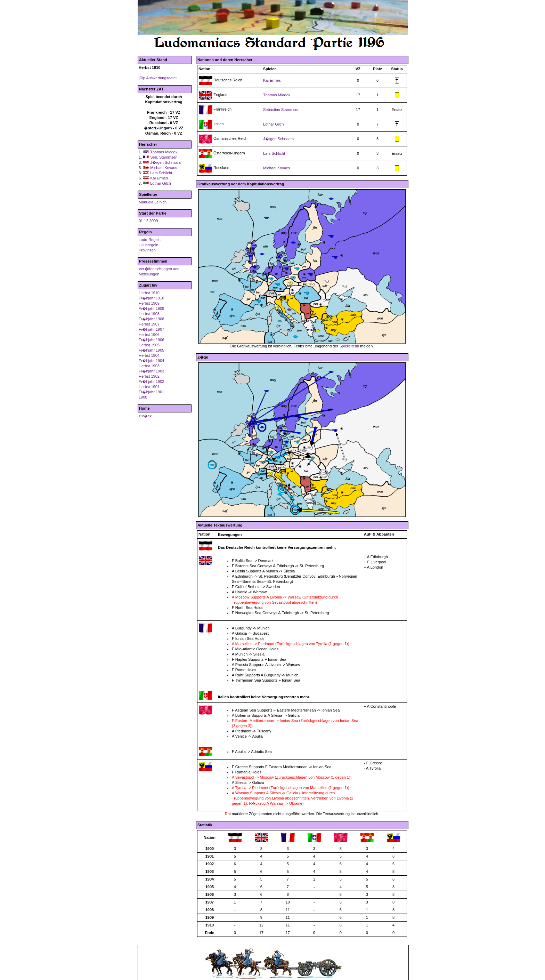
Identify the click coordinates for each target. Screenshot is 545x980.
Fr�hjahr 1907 (151, 329)
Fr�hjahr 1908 (151, 319)
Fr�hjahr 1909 (151, 308)
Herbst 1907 (149, 324)
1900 (143, 397)
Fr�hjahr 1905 (151, 350)
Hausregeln (148, 245)
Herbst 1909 (149, 303)
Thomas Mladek (164, 152)
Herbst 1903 (149, 366)
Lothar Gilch (160, 183)
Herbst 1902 (149, 376)
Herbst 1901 (149, 387)
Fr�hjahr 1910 (151, 298)
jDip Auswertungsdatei (158, 78)
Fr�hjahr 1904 (151, 361)
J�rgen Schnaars (165, 162)
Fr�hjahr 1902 (151, 381)
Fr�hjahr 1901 (151, 392)
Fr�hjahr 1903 (151, 371)
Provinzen (147, 250)
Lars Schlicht (161, 173)
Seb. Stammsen (164, 157)
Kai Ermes (159, 178)
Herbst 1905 (149, 345)
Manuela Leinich (153, 202)
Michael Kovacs (164, 168)
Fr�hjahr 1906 (151, 340)
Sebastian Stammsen (281, 110)
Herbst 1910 (149, 293)
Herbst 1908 (149, 314)
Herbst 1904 (149, 355)
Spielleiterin (349, 346)
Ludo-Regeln (150, 240)
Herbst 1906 (149, 335)
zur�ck (145, 416)
